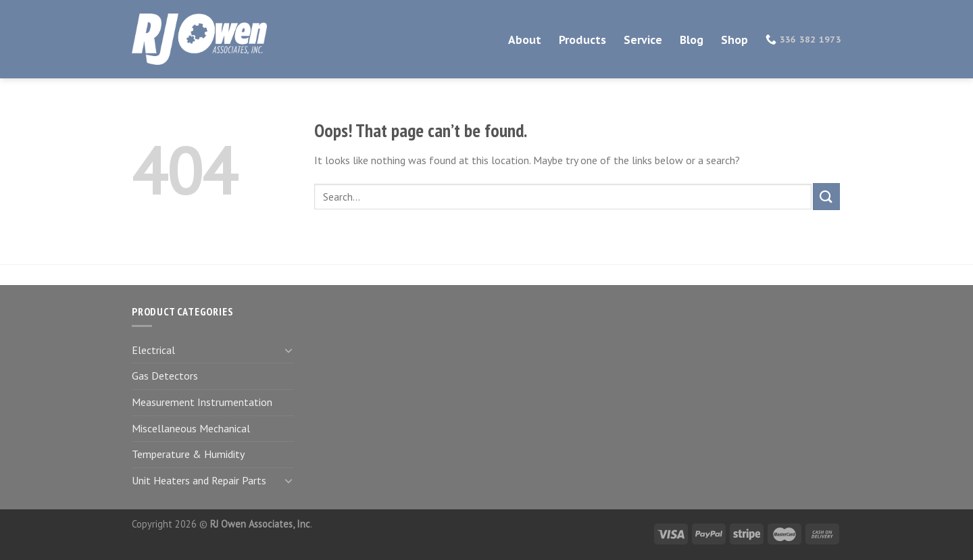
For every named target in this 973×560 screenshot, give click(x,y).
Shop (734, 40)
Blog (692, 40)
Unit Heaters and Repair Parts (199, 480)
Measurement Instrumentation (202, 402)
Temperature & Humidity (188, 454)
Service (643, 40)
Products (582, 40)
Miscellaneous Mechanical (191, 428)
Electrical (153, 350)
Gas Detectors (165, 376)
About (525, 40)
